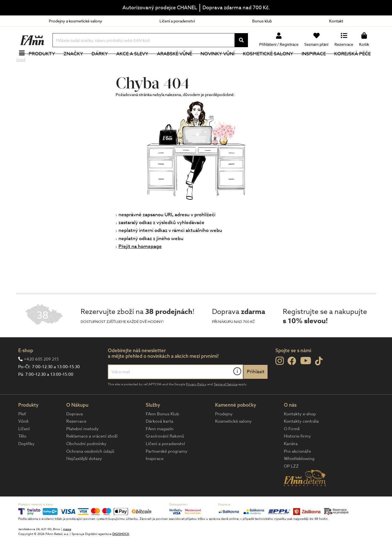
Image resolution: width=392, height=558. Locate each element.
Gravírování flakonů (165, 455)
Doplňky (26, 463)
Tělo (22, 455)
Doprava (75, 433)
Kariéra (291, 463)
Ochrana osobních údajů (90, 470)
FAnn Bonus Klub (162, 433)
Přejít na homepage (140, 265)
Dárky (101, 63)
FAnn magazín (160, 448)
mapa (67, 548)
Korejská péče (354, 63)
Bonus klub (262, 21)
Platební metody (82, 448)
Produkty (43, 63)
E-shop (26, 369)
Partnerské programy (167, 470)
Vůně (23, 440)
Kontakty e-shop (300, 433)
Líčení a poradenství (177, 21)
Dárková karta (159, 440)
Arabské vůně (176, 63)
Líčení (24, 448)
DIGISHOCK (121, 553)
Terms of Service (226, 403)
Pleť (22, 433)
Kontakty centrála (301, 440)
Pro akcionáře (297, 470)
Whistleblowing (299, 477)
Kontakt (336, 21)
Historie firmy (297, 455)
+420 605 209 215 (41, 378)
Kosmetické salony (269, 63)
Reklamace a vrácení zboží (92, 455)
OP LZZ (291, 485)
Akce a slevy (133, 63)
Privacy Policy (196, 403)
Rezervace (76, 440)
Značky (74, 63)
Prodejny (224, 433)
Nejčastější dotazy (84, 477)
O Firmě (292, 448)
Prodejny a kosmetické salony (76, 21)
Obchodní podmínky (86, 463)
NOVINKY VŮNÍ (219, 63)
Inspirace (315, 63)
